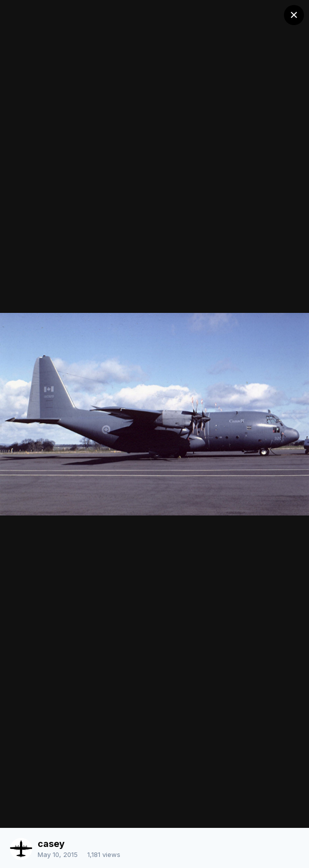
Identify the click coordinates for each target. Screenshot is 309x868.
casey (51, 844)
